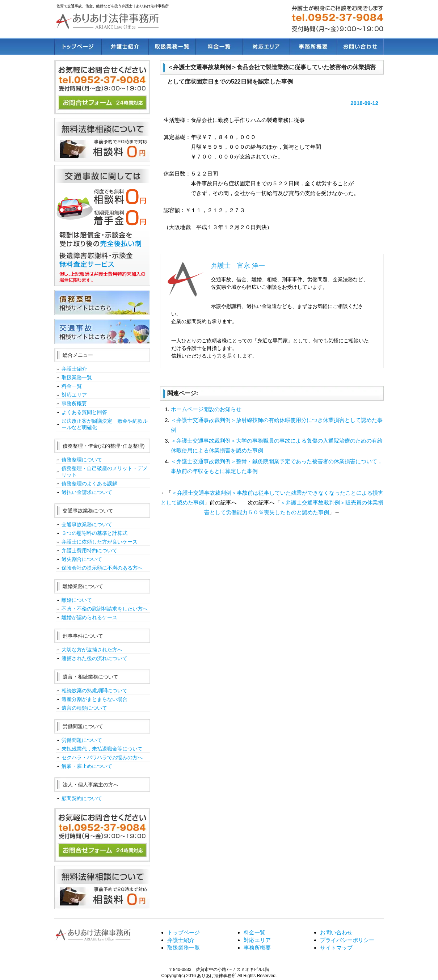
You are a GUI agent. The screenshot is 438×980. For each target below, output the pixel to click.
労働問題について (82, 740)
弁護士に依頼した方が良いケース (100, 542)
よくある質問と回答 (84, 412)
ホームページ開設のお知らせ (206, 409)
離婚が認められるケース (89, 617)
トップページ (78, 46)
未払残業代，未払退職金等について (102, 749)
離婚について (77, 600)
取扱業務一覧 (172, 46)
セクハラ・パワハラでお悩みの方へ (102, 757)
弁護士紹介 (125, 46)
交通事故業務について (87, 524)
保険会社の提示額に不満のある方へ (102, 568)
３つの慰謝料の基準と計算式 (94, 533)
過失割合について (82, 559)
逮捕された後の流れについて (94, 658)
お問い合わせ (360, 46)
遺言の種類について (84, 708)
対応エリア (266, 46)
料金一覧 (219, 46)
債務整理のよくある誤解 (89, 483)
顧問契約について (82, 798)
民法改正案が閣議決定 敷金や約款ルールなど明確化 (105, 424)
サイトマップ (336, 948)
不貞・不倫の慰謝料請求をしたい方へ (105, 609)
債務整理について (82, 460)
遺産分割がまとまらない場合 (94, 699)
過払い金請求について (87, 492)
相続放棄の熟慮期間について (94, 690)
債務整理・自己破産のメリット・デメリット (105, 472)
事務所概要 (313, 46)
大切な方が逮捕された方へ (92, 650)
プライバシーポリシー (347, 940)
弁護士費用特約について (89, 550)
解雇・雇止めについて (87, 766)
